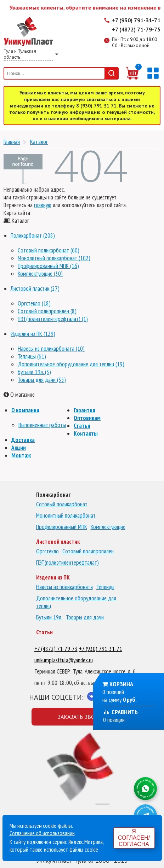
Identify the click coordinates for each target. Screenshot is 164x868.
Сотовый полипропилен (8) (47, 311)
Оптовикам (87, 418)
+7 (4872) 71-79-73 (56, 649)
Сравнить (120, 712)
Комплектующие (108, 527)
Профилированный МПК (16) (48, 266)
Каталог (39, 142)
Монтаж (21, 455)
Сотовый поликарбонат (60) (49, 250)
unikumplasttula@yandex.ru (64, 660)
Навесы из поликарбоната (64, 587)
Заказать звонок (82, 717)
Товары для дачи (85, 617)
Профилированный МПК (62, 527)
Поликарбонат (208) (33, 235)
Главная (12, 142)
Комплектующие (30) (40, 274)
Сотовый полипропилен (88, 551)
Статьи (82, 426)
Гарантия (84, 410)
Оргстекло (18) (34, 303)
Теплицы (105, 587)
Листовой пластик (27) (35, 289)
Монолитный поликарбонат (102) (54, 258)
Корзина (121, 684)
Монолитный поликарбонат (66, 515)
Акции (19, 448)
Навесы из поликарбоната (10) (51, 349)
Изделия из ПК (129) (33, 334)
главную (43, 205)
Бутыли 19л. (49, 617)
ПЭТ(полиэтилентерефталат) (67, 563)
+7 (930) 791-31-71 (136, 20)
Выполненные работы (42, 425)
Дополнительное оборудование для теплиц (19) (71, 364)
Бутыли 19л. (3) (34, 372)
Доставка (23, 440)
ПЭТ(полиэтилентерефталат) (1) (53, 319)
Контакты (86, 433)
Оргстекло (47, 551)
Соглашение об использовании (42, 833)
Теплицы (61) (32, 356)
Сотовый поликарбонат (62, 504)
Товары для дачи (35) (42, 380)
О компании (25, 410)
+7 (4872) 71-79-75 (136, 29)
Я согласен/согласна (134, 838)
